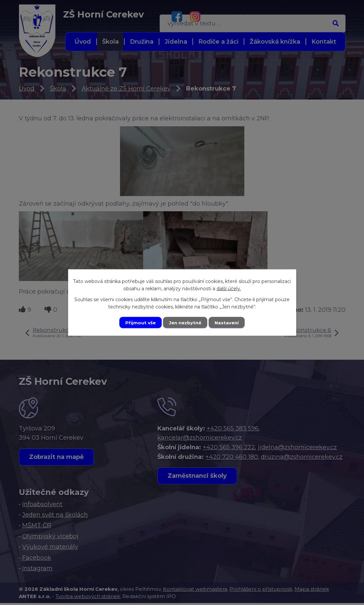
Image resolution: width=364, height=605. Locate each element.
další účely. (229, 288)
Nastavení (229, 322)
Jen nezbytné (185, 322)
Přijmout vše (138, 322)
